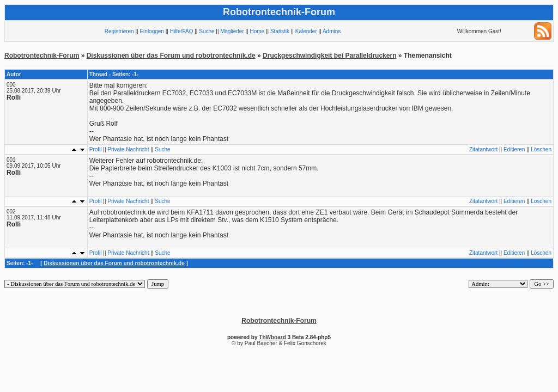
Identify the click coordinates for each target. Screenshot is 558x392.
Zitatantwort (483, 149)
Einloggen (151, 31)
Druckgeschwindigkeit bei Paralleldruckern (329, 56)
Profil (96, 149)
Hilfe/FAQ (182, 31)
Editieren (514, 149)
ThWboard (272, 337)
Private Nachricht (128, 149)
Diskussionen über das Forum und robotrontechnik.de (171, 56)
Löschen (541, 149)
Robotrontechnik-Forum (42, 56)
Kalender (306, 31)
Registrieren (119, 31)
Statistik (280, 31)
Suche (207, 31)
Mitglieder (232, 31)
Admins (332, 31)
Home (257, 31)
